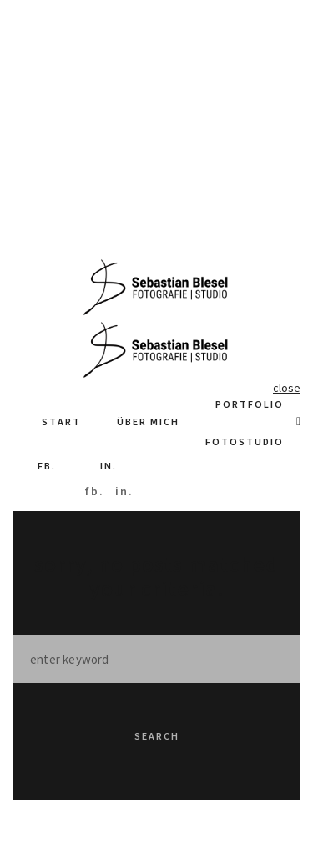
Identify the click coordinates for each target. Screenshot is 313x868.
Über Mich (148, 421)
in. (109, 466)
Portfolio (250, 404)
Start (61, 421)
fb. (47, 466)
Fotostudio (245, 442)
